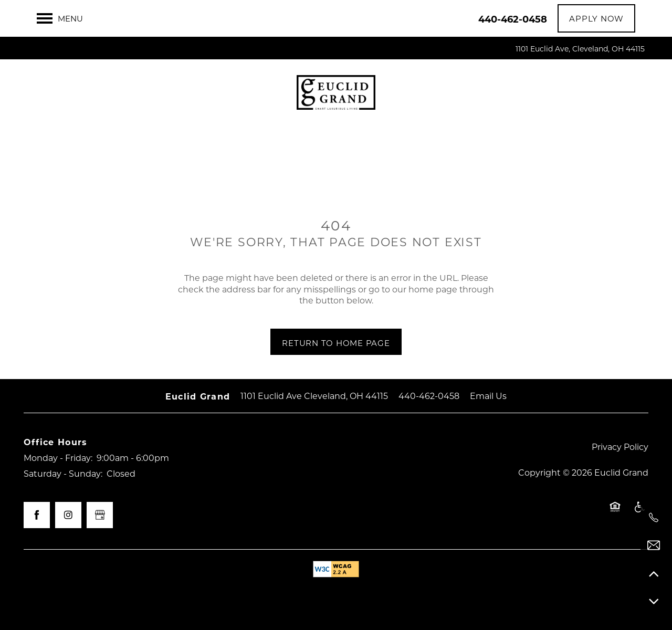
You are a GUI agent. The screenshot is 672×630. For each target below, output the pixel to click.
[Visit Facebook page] (37, 515)
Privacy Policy (620, 447)
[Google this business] (100, 515)
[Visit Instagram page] (68, 515)
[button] (596, 18)
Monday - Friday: (58, 458)
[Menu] (60, 18)
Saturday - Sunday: (63, 473)
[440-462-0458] (654, 518)
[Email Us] (654, 545)
